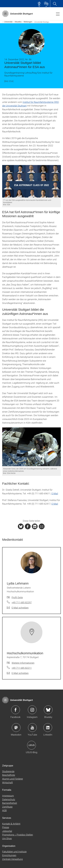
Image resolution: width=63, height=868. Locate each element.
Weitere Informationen (23, 663)
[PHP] (28, 526)
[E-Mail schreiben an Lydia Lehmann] (18, 608)
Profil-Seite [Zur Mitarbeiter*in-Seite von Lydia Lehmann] (17, 597)
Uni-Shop (7, 838)
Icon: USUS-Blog (32, 745)
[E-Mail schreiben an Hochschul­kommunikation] (18, 673)
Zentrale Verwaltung (12, 859)
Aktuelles (18, 22)
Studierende (8, 771)
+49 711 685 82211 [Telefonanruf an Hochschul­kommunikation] (22, 668)
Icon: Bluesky (48, 710)
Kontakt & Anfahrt (11, 824)
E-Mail (55, 493)
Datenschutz (9, 799)
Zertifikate (7, 807)
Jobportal (7, 831)
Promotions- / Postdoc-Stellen (18, 835)
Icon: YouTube (32, 728)
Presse (6, 827)
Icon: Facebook (16, 710)
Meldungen (28, 22)
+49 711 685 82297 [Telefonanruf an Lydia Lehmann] (22, 602)
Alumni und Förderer (13, 779)
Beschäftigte (9, 775)
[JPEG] (32, 181)
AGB (4, 810)
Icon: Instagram (32, 710)
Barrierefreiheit (10, 803)
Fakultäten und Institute (14, 851)
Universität (8, 22)
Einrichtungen (9, 855)
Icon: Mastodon (16, 728)
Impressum (8, 796)
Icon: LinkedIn (48, 728)
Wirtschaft (7, 782)
